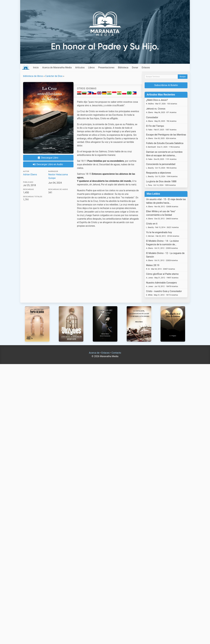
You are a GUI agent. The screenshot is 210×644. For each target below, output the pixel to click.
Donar (135, 68)
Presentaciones (106, 68)
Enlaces (146, 68)
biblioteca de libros (33, 76)
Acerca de (94, 353)
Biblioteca (123, 68)
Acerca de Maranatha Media (57, 68)
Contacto (116, 353)
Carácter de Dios (54, 76)
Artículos (80, 68)
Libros (91, 68)
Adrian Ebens (30, 175)
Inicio (36, 68)
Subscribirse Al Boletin (166, 85)
